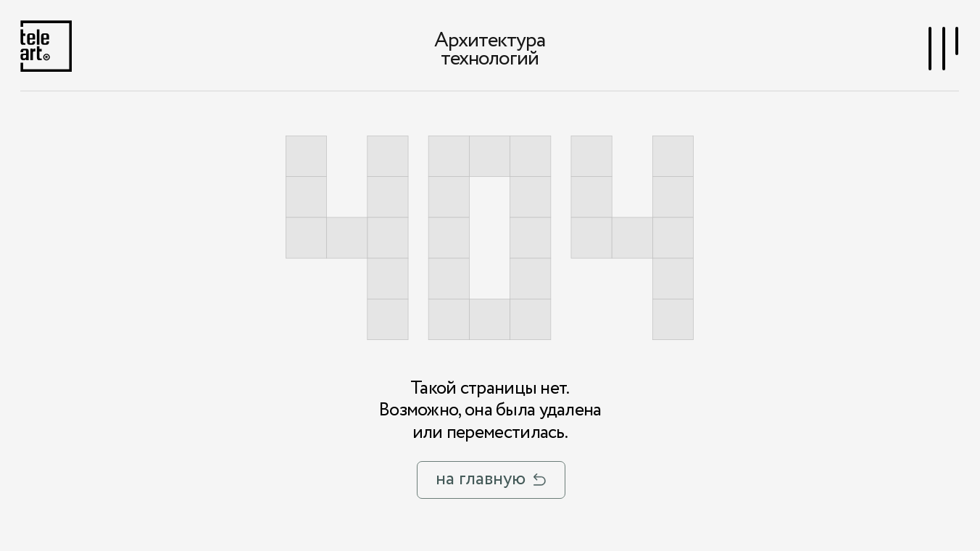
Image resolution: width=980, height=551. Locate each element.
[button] (944, 48)
